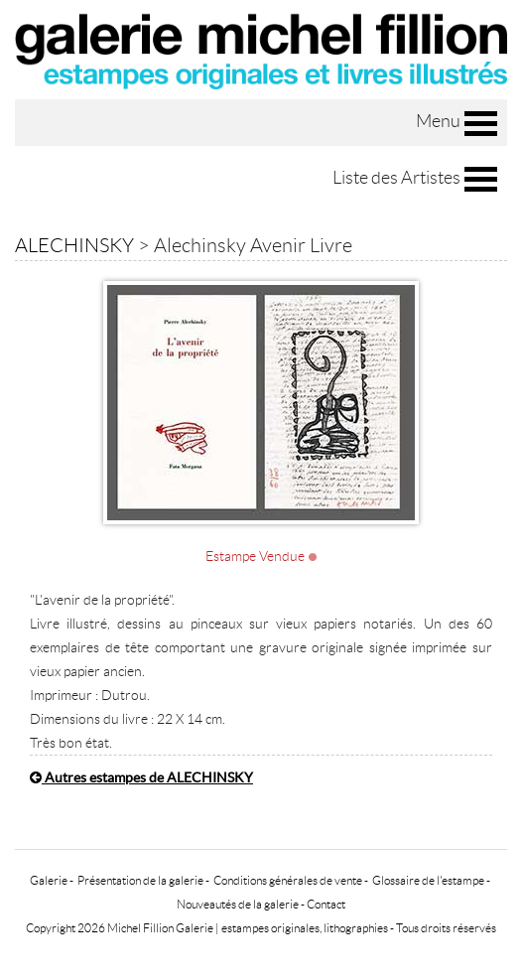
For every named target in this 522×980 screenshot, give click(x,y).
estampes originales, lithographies (305, 928)
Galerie (49, 880)
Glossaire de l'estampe (428, 880)
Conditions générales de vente (288, 880)
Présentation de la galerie (140, 880)
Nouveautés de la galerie (238, 904)
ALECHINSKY (74, 245)
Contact (326, 904)
